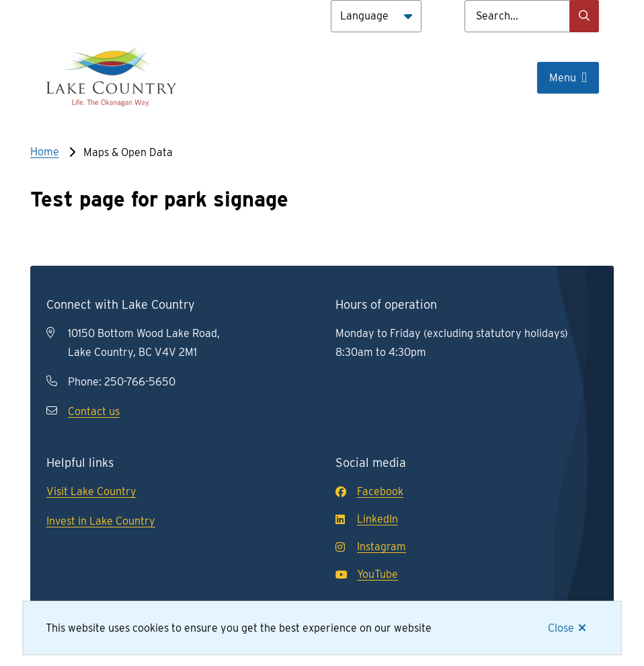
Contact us (94, 411)
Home (45, 152)
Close (561, 628)
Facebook (369, 491)
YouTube (367, 574)
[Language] (376, 16)
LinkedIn (367, 519)
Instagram (371, 547)
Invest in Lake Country (101, 521)
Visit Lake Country (91, 491)
